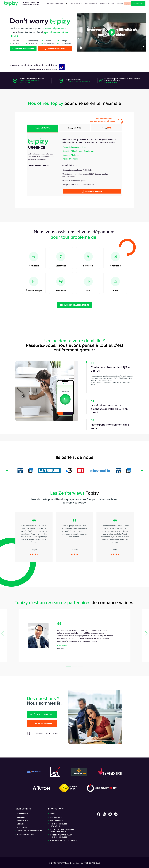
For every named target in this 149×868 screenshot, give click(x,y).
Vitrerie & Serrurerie (70, 159)
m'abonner (21, 817)
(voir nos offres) (25, 82)
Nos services (76, 3)
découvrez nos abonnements (75, 305)
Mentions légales (57, 821)
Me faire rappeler (55, 49)
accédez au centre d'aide (42, 714)
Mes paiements (22, 821)
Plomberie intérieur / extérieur (75, 147)
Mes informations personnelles (29, 831)
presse (52, 814)
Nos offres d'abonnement (57, 3)
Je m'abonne (138, 3)
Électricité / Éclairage (71, 155)
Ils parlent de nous (107, 3)
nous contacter (56, 817)
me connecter (22, 814)
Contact (120, 3)
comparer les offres (38, 166)
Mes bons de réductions (26, 834)
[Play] (81, 48)
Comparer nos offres (23, 48)
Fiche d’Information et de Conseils (63, 841)
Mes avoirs (21, 824)
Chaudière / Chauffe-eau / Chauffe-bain (78, 151)
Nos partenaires (91, 3)
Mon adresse (22, 827)
